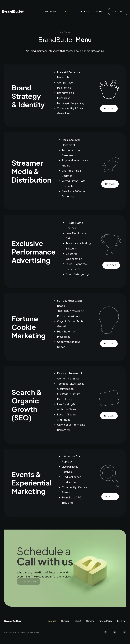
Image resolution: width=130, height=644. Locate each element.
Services (66, 12)
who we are (51, 12)
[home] (13, 12)
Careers (98, 12)
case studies (82, 12)
